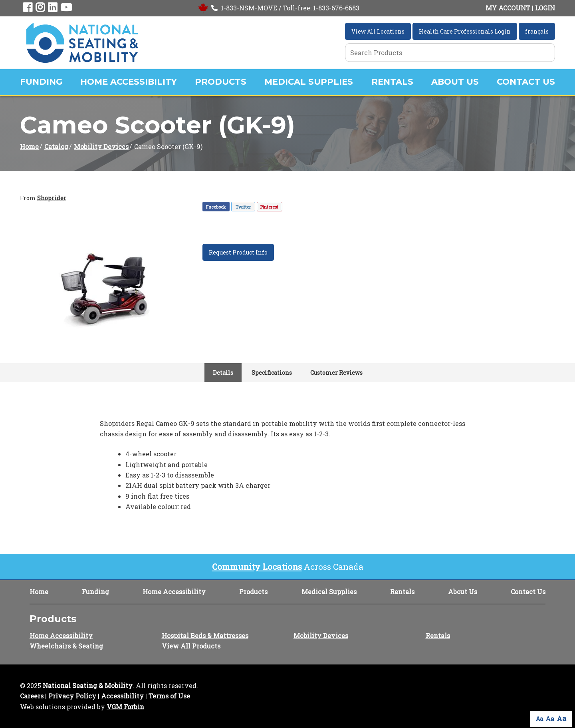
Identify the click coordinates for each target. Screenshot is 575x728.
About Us (455, 82)
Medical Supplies (309, 82)
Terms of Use (169, 696)
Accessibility (122, 696)
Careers (32, 696)
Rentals (392, 82)
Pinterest (269, 207)
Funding (41, 82)
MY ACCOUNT (508, 8)
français (537, 31)
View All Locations (378, 31)
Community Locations (257, 567)
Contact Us (526, 82)
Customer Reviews (336, 373)
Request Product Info (238, 252)
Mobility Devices (101, 146)
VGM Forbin (125, 707)
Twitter (243, 207)
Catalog (56, 146)
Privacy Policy (72, 696)
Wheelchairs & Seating (66, 646)
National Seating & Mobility (88, 685)
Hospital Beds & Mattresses (205, 636)
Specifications (272, 373)
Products (221, 82)
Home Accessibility (129, 82)
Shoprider (52, 198)
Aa (539, 719)
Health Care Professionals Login (465, 31)
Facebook (216, 207)
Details (223, 373)
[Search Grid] (450, 53)
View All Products (191, 646)
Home (29, 146)
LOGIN (545, 8)
